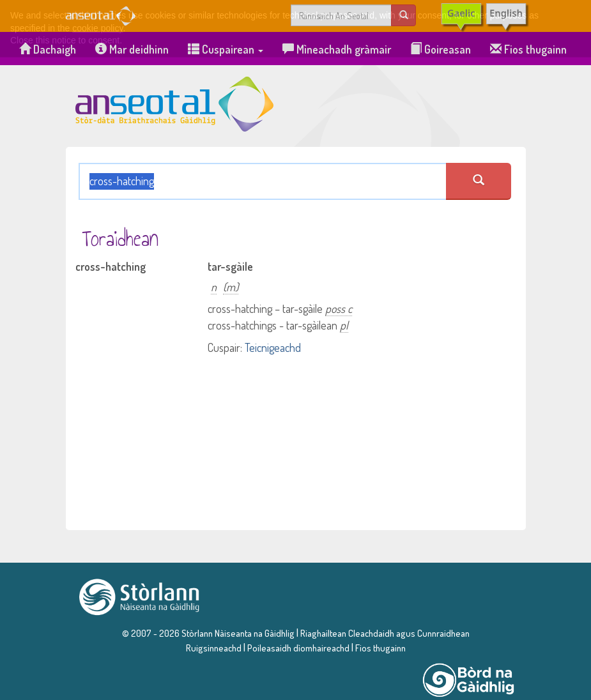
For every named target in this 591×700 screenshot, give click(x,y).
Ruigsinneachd (214, 648)
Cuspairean (226, 49)
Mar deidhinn (132, 49)
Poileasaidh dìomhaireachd (298, 648)
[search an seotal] (479, 181)
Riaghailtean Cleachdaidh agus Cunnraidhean (384, 633)
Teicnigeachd (273, 347)
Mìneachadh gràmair (337, 49)
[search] (404, 15)
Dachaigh (48, 49)
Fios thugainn (528, 49)
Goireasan (441, 49)
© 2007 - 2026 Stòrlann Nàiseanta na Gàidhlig (208, 633)
